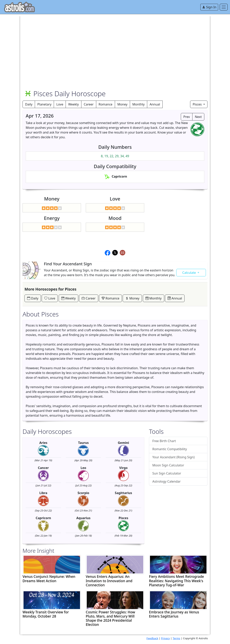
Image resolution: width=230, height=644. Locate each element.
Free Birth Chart (164, 441)
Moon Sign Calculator (168, 465)
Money (122, 104)
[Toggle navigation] (224, 7)
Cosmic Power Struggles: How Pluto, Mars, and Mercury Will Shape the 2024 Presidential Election (110, 618)
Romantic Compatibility (170, 449)
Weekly (73, 104)
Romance (106, 104)
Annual (155, 104)
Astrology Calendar (166, 481)
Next (198, 117)
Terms (176, 638)
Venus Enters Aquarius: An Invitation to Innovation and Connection (109, 581)
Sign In (209, 7)
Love (60, 104)
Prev (187, 117)
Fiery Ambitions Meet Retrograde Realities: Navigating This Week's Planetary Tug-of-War (176, 581)
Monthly (139, 104)
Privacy (165, 638)
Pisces (198, 104)
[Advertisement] (115, 42)
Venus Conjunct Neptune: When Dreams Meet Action (49, 579)
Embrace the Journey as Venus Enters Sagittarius (174, 614)
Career (89, 104)
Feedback (152, 638)
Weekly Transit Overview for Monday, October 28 (46, 614)
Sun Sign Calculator (167, 473)
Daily (29, 104)
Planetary (44, 104)
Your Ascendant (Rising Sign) (173, 457)
